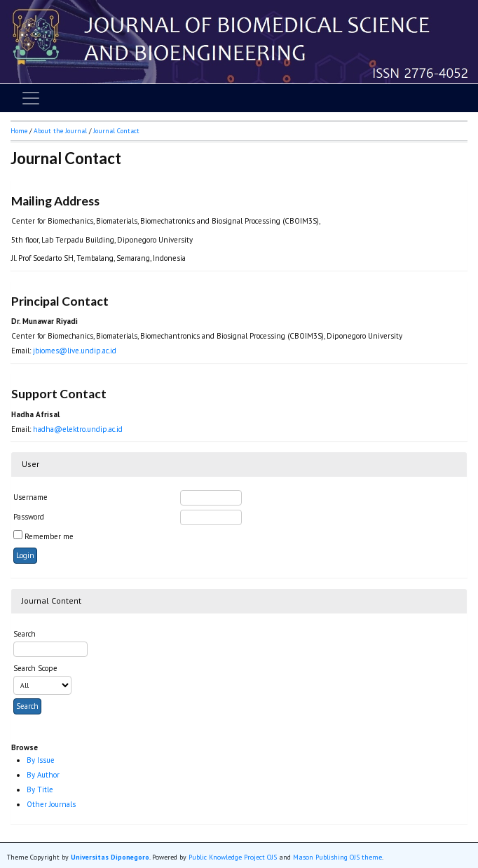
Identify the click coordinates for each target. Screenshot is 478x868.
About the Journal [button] (60, 131)
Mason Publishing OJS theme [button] (337, 857)
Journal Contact (116, 131)
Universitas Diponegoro (110, 857)
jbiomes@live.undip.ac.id (75, 351)
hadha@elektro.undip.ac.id (78, 429)
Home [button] (19, 131)
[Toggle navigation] (31, 98)
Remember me (49, 536)
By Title (40, 789)
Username (30, 497)
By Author (43, 775)
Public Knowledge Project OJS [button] (233, 857)
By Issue (41, 760)
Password (29, 517)
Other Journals (51, 804)
